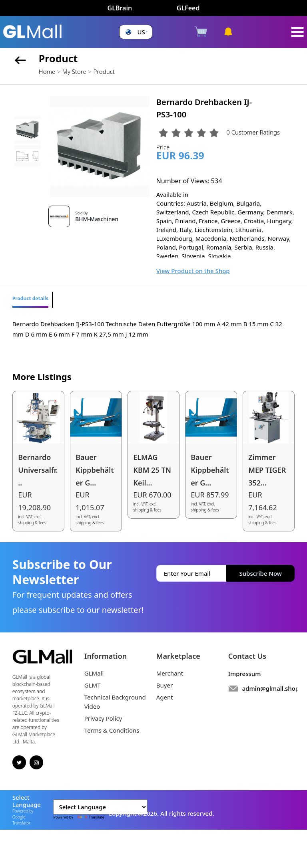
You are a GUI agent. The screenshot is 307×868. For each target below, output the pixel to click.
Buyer (164, 685)
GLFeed (188, 8)
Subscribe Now (261, 573)
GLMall (94, 673)
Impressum (245, 674)
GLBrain (120, 8)
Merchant (170, 673)
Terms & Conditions (112, 730)
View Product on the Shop (193, 271)
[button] (136, 32)
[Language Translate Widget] (100, 807)
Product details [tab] (30, 298)
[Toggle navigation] (297, 32)
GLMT (93, 685)
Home (47, 71)
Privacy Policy (103, 718)
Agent (165, 697)
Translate (89, 817)
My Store (74, 71)
